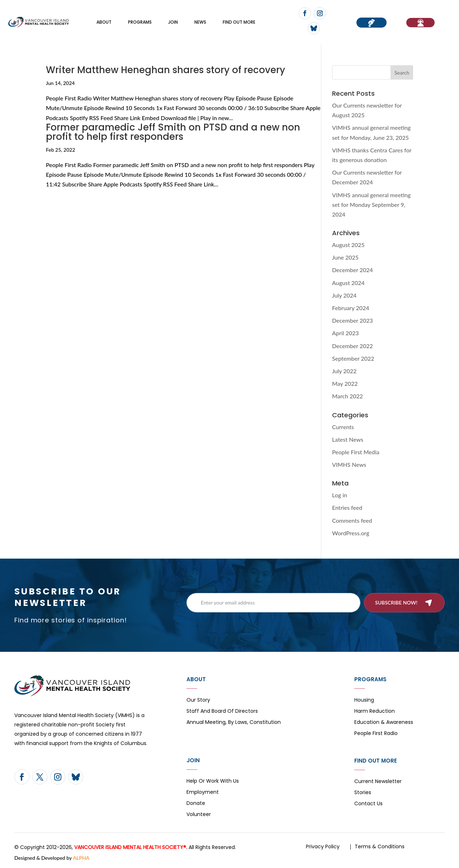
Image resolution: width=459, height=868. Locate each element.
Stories (363, 793)
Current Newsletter (378, 782)
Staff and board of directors (222, 712)
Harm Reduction (375, 712)
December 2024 (352, 270)
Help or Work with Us (213, 781)
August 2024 (348, 283)
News (200, 22)
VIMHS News (349, 464)
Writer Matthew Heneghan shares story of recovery (165, 70)
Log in (340, 495)
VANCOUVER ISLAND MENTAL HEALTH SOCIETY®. (131, 847)
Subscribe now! (396, 603)
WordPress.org (351, 533)
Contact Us (368, 804)
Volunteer (199, 815)
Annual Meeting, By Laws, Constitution (234, 723)
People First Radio (376, 734)
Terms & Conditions (380, 846)
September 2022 (353, 358)
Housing (364, 700)
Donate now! (372, 23)
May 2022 (345, 383)
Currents (343, 427)
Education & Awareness (384, 723)
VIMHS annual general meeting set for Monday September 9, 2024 (371, 205)
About (104, 22)
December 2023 (352, 320)
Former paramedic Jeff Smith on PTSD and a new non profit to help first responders (173, 132)
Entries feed (347, 507)
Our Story (198, 700)
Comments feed (352, 520)
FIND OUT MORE (239, 22)
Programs (140, 22)
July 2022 (344, 371)
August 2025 (348, 245)
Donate (196, 804)
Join (173, 22)
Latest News (348, 439)
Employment (203, 793)
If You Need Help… (420, 23)
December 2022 (352, 346)
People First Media (356, 452)
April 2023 (346, 333)
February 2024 (351, 308)
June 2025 (345, 257)
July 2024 (344, 295)
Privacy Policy (323, 846)
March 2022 (347, 396)
